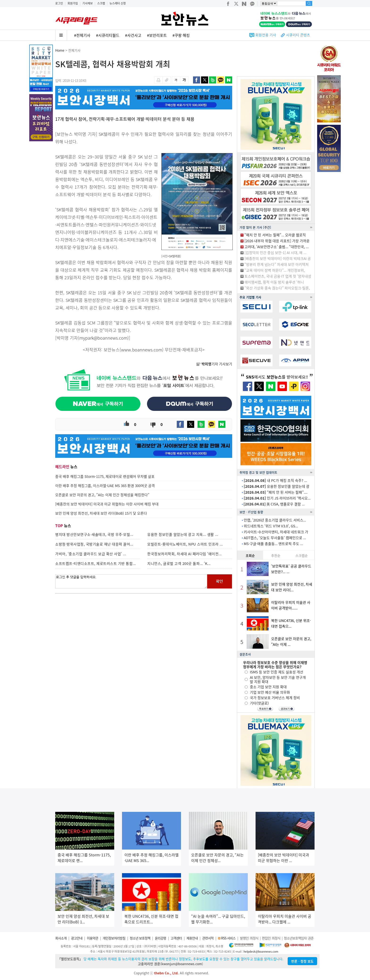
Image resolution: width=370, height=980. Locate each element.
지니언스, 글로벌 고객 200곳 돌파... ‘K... (179, 563)
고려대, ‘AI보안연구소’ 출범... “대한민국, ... (277, 247)
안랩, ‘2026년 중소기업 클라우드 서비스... (275, 520)
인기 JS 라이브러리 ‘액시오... (277, 498)
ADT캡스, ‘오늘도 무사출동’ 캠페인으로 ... (275, 538)
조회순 (250, 555)
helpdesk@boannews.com (261, 951)
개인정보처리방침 (114, 938)
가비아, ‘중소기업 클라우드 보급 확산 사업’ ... (91, 554)
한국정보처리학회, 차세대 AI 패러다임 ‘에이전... (185, 554)
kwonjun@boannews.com (182, 964)
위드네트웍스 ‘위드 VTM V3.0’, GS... (271, 526)
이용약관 (92, 938)
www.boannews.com (142, 350)
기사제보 (88, 3)
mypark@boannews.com (103, 338)
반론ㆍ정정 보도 (302, 961)
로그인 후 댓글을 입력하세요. (131, 581)
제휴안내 (192, 938)
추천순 (276, 555)
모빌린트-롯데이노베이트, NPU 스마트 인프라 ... (185, 544)
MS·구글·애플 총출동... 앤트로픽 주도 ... (273, 544)
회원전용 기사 (266, 35)
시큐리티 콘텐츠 (298, 35)
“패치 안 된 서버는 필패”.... (276, 492)
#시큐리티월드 (108, 35)
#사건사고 (133, 35)
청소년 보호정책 (140, 938)
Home (60, 50)
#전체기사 (82, 35)
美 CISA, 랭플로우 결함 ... (274, 504)
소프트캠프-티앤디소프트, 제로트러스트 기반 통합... (96, 563)
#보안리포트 (157, 35)
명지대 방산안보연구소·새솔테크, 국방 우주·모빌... (94, 534)
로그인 (59, 3)
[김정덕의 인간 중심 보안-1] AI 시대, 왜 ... (275, 253)
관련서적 (208, 938)
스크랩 (101, 3)
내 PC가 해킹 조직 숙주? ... (275, 480)
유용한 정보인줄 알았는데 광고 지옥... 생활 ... (183, 534)
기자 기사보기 (214, 364)
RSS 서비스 (228, 938)
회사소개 (61, 938)
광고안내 (77, 938)
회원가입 (73, 3)
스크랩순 (302, 555)
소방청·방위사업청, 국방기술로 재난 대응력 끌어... (94, 544)
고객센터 (176, 938)
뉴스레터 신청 (118, 3)
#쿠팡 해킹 (181, 35)
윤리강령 (160, 938)
